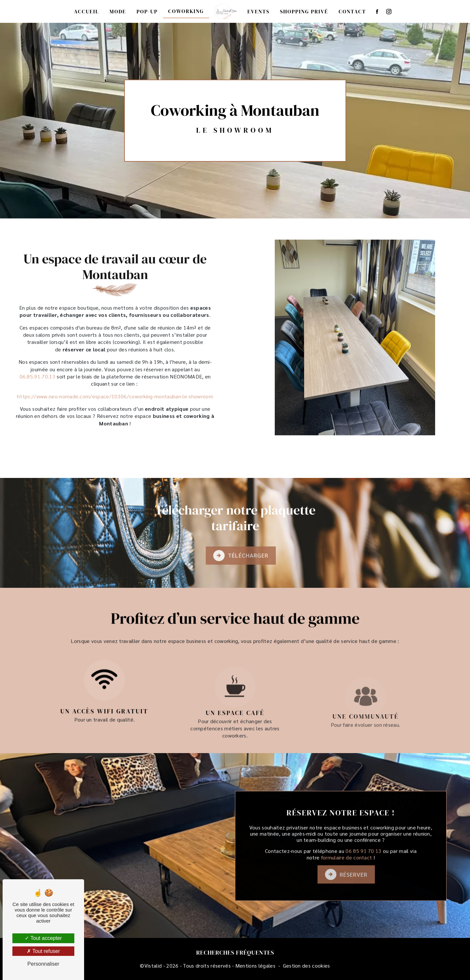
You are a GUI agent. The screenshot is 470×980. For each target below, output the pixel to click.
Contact (352, 11)
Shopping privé (304, 11)
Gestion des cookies (307, 965)
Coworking (186, 11)
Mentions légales (255, 965)
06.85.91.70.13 (37, 344)
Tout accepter (43, 938)
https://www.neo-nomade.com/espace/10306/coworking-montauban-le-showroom (115, 364)
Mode (118, 11)
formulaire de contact (347, 889)
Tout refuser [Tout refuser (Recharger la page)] (43, 951)
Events (258, 11)
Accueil (87, 11)
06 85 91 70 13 (363, 883)
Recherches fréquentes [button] (235, 953)
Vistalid (153, 965)
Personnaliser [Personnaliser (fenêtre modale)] (43, 964)
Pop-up (147, 11)
